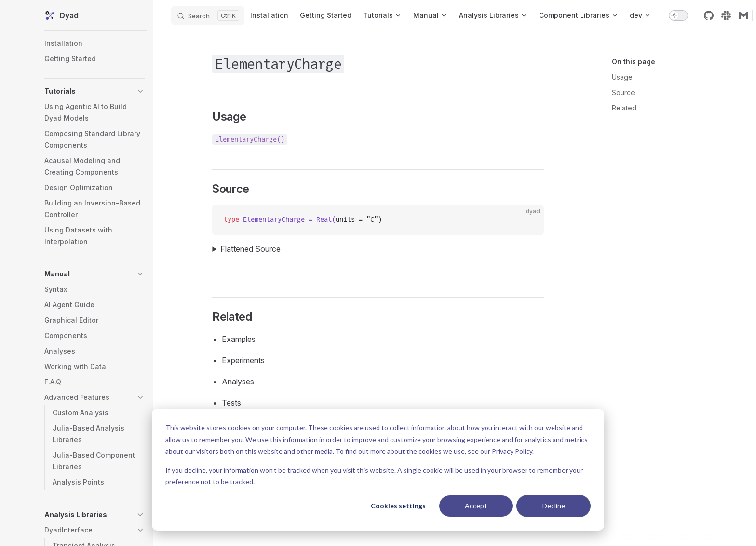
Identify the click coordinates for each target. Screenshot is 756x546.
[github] (715, 15)
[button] (96, 91)
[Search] (214, 15)
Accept (476, 506)
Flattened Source (254, 249)
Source (621, 92)
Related (622, 108)
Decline (554, 506)
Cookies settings (398, 506)
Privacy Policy (512, 451)
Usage (620, 77)
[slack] (732, 15)
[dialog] (378, 470)
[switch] (685, 15)
